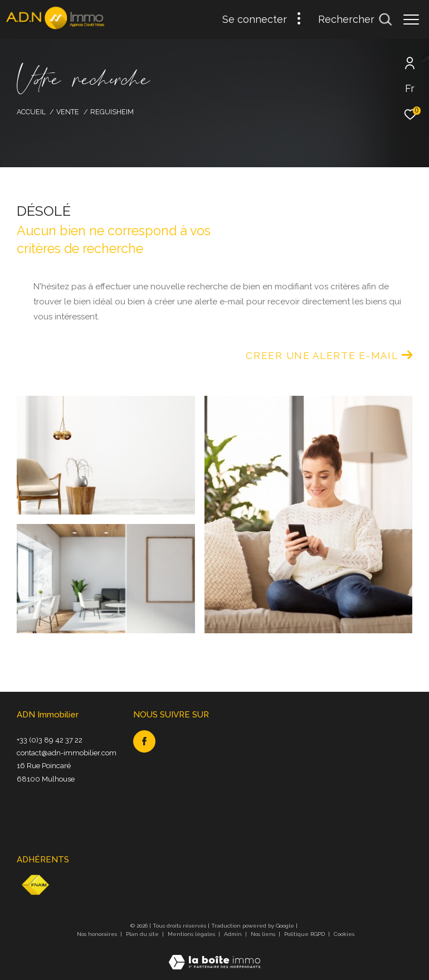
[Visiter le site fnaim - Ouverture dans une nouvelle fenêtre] (35, 885)
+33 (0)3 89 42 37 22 (50, 740)
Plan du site (143, 934)
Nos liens (264, 934)
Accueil (31, 112)
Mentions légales (192, 934)
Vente (68, 112)
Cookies (344, 934)
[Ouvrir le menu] (411, 20)
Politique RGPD (304, 934)
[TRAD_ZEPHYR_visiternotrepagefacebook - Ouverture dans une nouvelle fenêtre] (144, 741)
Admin (234, 934)
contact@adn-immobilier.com (67, 753)
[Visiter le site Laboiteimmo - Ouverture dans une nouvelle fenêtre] (214, 955)
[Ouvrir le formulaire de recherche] (355, 20)
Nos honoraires (98, 934)
